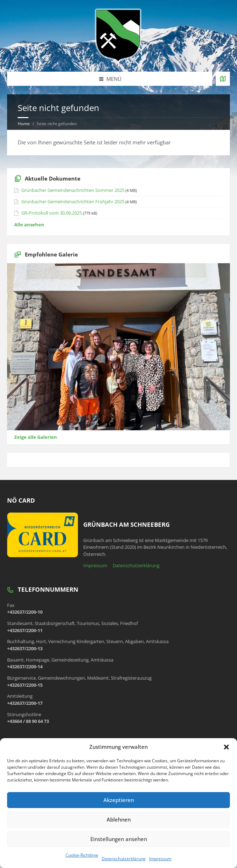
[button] (226, 747)
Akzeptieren (119, 800)
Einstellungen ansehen (119, 839)
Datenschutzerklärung (124, 859)
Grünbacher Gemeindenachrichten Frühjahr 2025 (73, 201)
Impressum (160, 859)
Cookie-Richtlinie (82, 855)
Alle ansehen (29, 225)
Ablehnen (119, 819)
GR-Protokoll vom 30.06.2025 (52, 213)
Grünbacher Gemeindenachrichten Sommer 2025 (73, 190)
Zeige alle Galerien (36, 437)
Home (24, 124)
